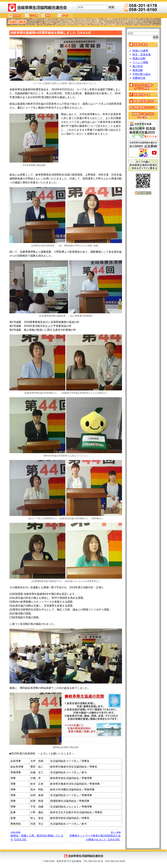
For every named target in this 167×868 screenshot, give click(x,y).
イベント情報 (140, 62)
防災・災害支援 (142, 55)
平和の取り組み (142, 74)
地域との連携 (140, 51)
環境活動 (138, 70)
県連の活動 (139, 58)
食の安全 (138, 66)
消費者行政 (139, 78)
